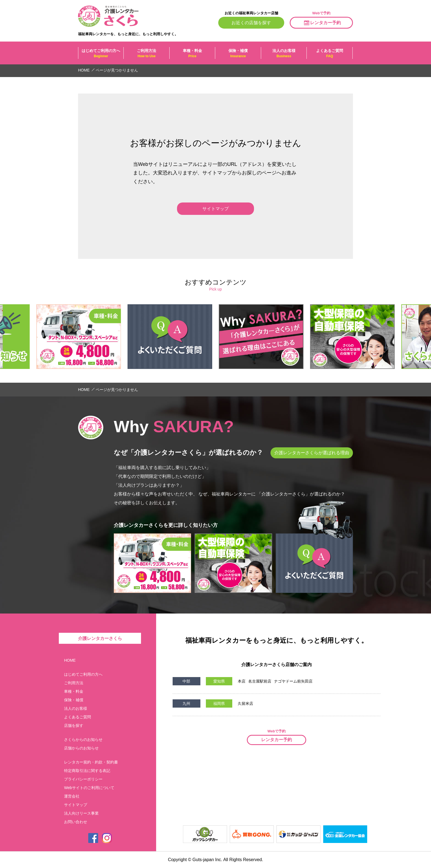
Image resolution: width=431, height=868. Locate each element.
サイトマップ (76, 805)
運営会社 (72, 796)
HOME (70, 660)
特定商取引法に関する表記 (87, 771)
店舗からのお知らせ (81, 748)
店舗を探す (74, 725)
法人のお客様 (284, 53)
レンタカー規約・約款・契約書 (91, 762)
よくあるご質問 (329, 53)
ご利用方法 (146, 53)
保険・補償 (238, 53)
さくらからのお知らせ (83, 740)
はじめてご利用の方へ (101, 53)
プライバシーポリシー (83, 779)
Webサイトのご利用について (89, 788)
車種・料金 (192, 53)
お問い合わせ (76, 822)
